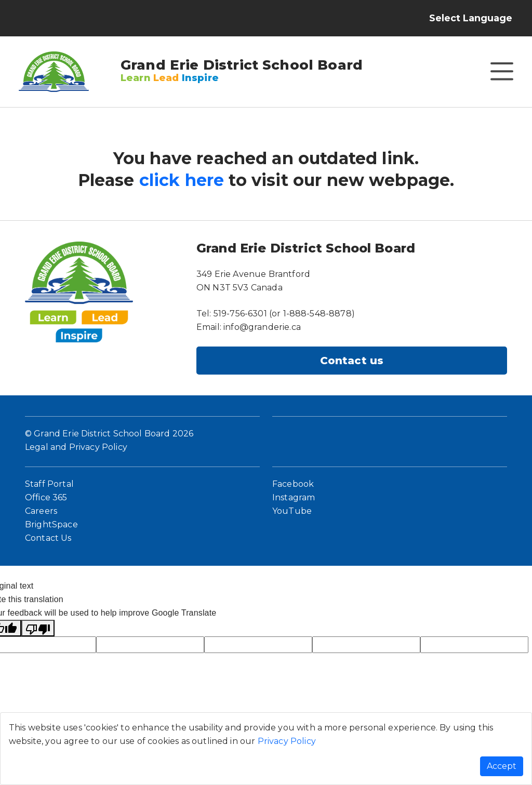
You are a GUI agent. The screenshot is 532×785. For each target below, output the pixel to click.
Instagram (294, 497)
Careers (41, 511)
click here (182, 180)
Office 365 (46, 497)
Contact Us (48, 538)
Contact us (352, 361)
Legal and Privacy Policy (76, 447)
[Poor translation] (38, 628)
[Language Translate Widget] (481, 18)
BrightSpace (51, 524)
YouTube (292, 511)
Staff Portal (49, 484)
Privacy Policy (287, 741)
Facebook (293, 484)
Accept (502, 766)
